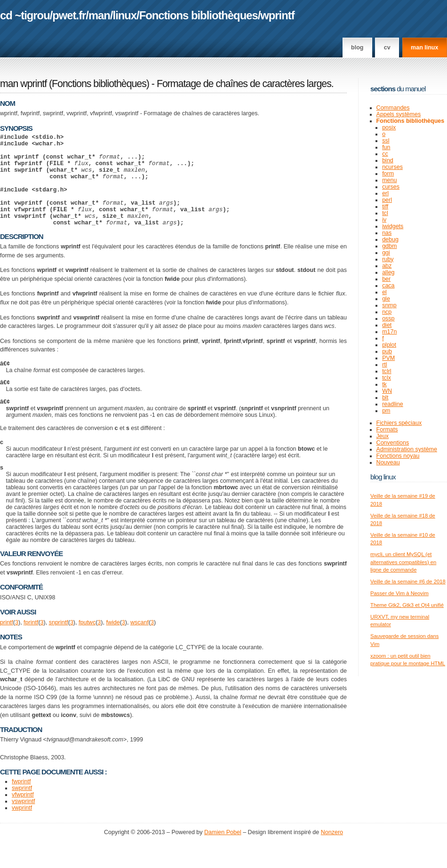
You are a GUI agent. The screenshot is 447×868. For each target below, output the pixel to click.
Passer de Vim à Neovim (399, 593)
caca (388, 286)
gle (386, 299)
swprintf (22, 808)
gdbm (389, 246)
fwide (113, 642)
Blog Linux (383, 477)
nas (387, 233)
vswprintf (23, 821)
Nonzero (332, 852)
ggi (386, 253)
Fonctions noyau (398, 456)
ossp (388, 319)
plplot (389, 345)
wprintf (277, 15)
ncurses (392, 167)
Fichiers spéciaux (399, 423)
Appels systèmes (399, 114)
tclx (387, 378)
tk (384, 384)
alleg (388, 272)
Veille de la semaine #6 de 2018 (408, 581)
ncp (387, 312)
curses (391, 187)
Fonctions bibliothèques (199, 15)
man (99, 15)
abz (387, 266)
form (388, 174)
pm (386, 411)
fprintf (31, 642)
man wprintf (23, 84)
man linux (424, 48)
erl (385, 193)
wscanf (140, 642)
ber (386, 279)
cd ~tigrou (25, 15)
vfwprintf (23, 814)
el (384, 292)
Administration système (407, 449)
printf (7, 642)
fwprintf (21, 801)
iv (384, 220)
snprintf (59, 642)
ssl (386, 141)
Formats (387, 430)
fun (386, 147)
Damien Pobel (223, 852)
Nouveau (388, 462)
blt (385, 398)
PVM (388, 358)
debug (390, 239)
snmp (389, 305)
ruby (388, 259)
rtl (384, 365)
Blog (357, 48)
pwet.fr (69, 15)
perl (387, 200)
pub (387, 351)
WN (387, 391)
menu (389, 180)
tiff (385, 207)
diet (387, 325)
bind (388, 160)
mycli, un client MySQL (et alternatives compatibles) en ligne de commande (403, 562)
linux (125, 15)
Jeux (383, 436)
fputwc (87, 642)
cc (385, 154)
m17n (389, 332)
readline (393, 404)
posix (389, 127)
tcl (385, 213)
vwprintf (22, 828)
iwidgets (393, 226)
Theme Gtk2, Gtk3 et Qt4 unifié (407, 605)
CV (387, 48)
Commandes (393, 108)
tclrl (387, 371)
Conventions (393, 443)
